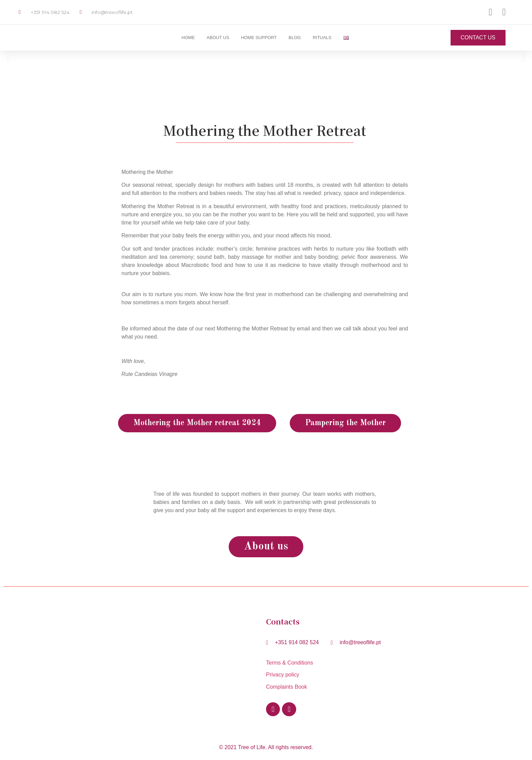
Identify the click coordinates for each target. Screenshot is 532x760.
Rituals (322, 38)
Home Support (259, 38)
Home (188, 38)
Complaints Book (287, 687)
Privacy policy (283, 675)
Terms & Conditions (291, 663)
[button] (8, 58)
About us (218, 38)
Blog (295, 38)
